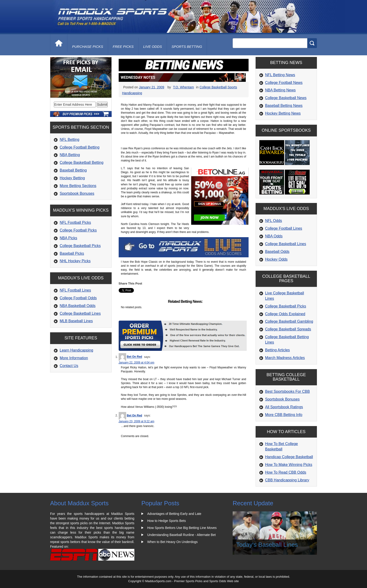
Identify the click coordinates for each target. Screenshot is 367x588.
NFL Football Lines (75, 290)
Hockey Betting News (283, 113)
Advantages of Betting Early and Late (174, 514)
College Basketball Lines (80, 313)
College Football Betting (80, 147)
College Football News (284, 83)
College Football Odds (78, 298)
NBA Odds (274, 236)
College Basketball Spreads (288, 329)
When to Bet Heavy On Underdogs (172, 542)
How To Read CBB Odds (286, 472)
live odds (153, 47)
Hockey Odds (276, 259)
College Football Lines (284, 228)
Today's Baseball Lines (267, 545)
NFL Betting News (280, 75)
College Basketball (213, 87)
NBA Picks (68, 238)
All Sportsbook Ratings (284, 407)
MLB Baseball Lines (76, 321)
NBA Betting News (281, 90)
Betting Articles (278, 350)
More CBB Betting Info (284, 415)
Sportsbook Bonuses (77, 193)
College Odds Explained (285, 314)
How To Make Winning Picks (289, 465)
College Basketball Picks (80, 246)
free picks (123, 47)
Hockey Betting (72, 178)
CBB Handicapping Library (287, 480)
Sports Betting (187, 47)
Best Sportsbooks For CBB (288, 391)
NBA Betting (70, 155)
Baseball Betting (73, 170)
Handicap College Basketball (289, 457)
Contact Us (69, 366)
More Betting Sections (78, 186)
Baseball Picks (72, 253)
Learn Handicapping (76, 350)
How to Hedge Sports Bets (167, 521)
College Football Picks (78, 230)
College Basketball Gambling (289, 321)
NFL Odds (274, 221)
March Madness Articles (285, 358)
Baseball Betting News (284, 106)
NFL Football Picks (75, 223)
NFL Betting (70, 140)
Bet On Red (134, 357)
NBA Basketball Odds (78, 306)
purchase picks (88, 47)
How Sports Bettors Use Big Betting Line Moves (182, 528)
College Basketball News (286, 98)
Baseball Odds (277, 252)
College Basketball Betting (82, 163)
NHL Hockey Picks (75, 261)
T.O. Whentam (183, 87)
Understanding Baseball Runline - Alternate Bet (182, 535)
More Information (74, 358)
